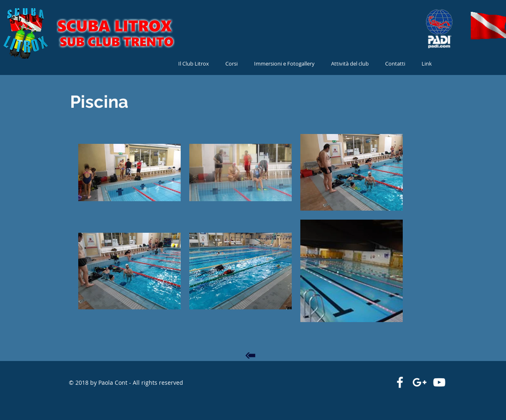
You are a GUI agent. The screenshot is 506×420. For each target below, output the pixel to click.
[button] (350, 64)
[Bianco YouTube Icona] (439, 382)
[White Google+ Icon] (420, 382)
